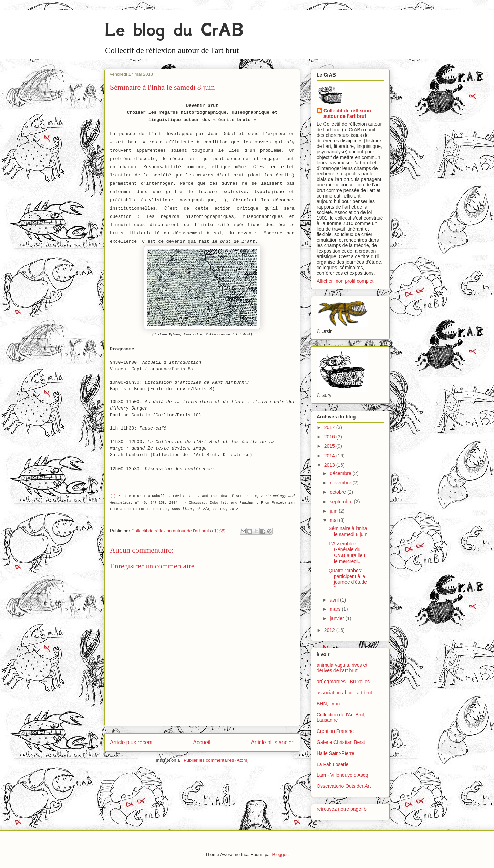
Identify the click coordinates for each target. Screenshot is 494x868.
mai (334, 520)
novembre (341, 483)
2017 (330, 427)
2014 (330, 456)
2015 (330, 446)
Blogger (280, 854)
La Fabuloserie (333, 764)
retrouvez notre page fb (342, 809)
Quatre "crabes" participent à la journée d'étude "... (348, 579)
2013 (330, 465)
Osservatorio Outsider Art (344, 786)
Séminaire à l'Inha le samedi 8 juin (348, 531)
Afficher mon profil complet (345, 281)
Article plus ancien (273, 742)
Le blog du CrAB (174, 30)
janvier (337, 618)
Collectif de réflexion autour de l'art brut (347, 113)
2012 (330, 630)
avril (335, 600)
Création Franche (335, 731)
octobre (338, 492)
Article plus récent (131, 742)
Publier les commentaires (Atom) (216, 760)
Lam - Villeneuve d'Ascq (342, 775)
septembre (342, 502)
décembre (341, 473)
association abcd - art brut (344, 693)
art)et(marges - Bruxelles (343, 682)
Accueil (202, 742)
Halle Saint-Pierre (336, 753)
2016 (330, 437)
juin (334, 511)
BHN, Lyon (328, 704)
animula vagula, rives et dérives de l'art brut (342, 668)
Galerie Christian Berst (341, 742)
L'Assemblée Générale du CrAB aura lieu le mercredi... (347, 552)
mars (336, 609)
